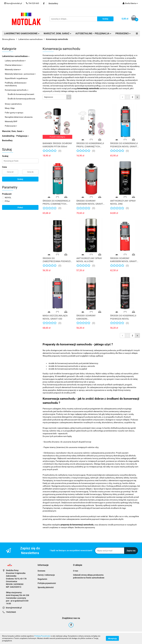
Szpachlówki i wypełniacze (16, 78)
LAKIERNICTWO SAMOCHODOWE (22, 33)
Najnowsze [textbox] (49, 97)
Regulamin (42, 579)
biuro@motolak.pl (14, 608)
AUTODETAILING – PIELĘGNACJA (93, 33)
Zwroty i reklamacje (46, 575)
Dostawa (41, 571)
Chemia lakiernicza (14, 65)
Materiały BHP (11, 121)
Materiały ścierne (13, 69)
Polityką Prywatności (42, 636)
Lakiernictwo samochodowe (16, 56)
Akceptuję (112, 638)
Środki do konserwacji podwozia (21, 99)
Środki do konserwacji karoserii (21, 94)
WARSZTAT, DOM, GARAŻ (57, 33)
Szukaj (20, 179)
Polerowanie (11, 126)
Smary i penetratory (13, 104)
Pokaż (20, 207)
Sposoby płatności (46, 587)
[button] (43, 565)
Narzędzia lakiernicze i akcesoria (19, 117)
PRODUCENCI (123, 33)
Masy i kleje (10, 108)
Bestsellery (7, 140)
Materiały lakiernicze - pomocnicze (20, 74)
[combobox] (57, 97)
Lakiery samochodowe (15, 61)
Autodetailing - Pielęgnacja (16, 136)
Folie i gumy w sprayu (14, 113)
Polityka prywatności (47, 583)
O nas (76, 571)
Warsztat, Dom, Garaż (13, 131)
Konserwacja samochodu (17, 90)
